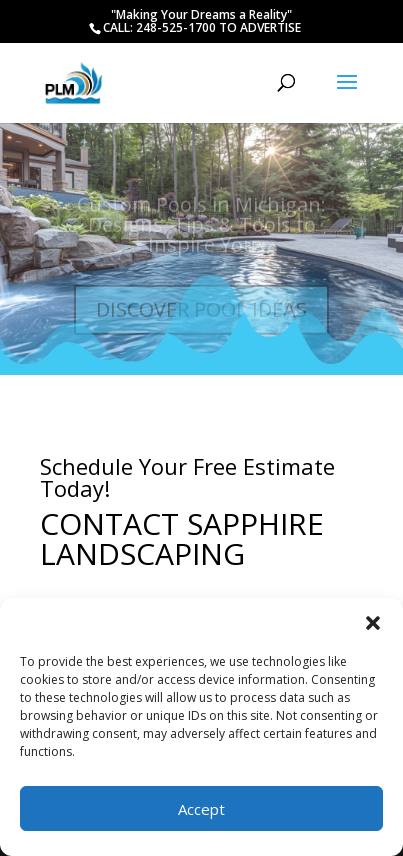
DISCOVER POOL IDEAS (201, 313)
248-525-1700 (177, 27)
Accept (201, 809)
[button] (373, 623)
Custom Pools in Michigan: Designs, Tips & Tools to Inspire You (201, 228)
